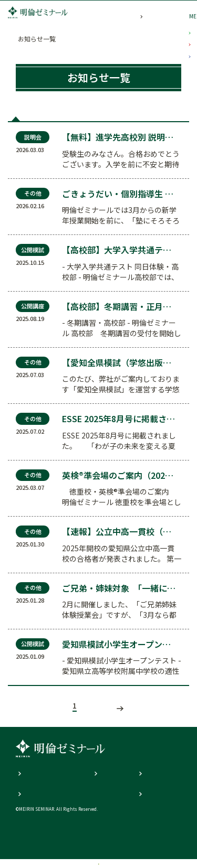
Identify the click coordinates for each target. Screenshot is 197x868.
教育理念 (149, 783)
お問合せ (149, 802)
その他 (168, 118)
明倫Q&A (105, 783)
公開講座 (99, 118)
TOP (22, 39)
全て (26, 118)
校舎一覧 (51, 851)
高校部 (190, 210)
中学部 (190, 135)
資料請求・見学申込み (146, 851)
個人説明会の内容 (41, 783)
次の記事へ (128, 718)
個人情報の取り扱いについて (57, 802)
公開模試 (59, 118)
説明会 (135, 118)
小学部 (190, 61)
